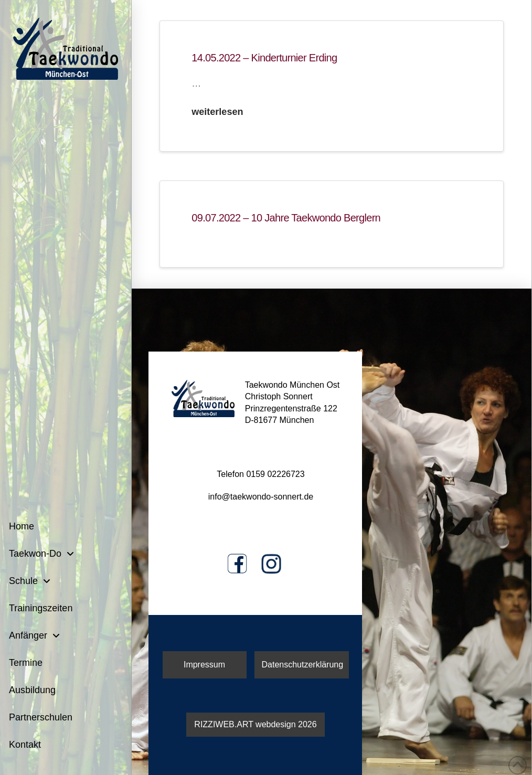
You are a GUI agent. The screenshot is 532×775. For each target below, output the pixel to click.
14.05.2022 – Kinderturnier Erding (264, 58)
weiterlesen (217, 112)
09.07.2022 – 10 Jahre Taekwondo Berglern (286, 218)
